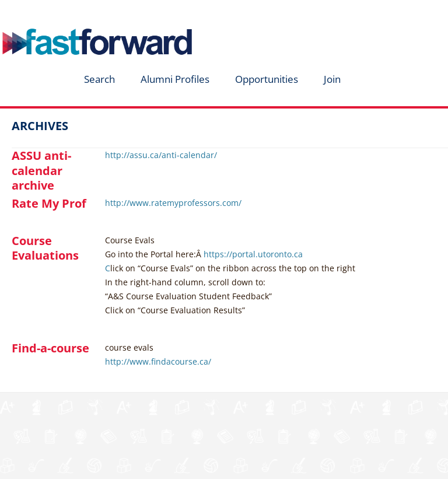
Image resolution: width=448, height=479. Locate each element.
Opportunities (267, 79)
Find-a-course (50, 348)
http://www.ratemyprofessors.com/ (173, 203)
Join (332, 79)
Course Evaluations (45, 248)
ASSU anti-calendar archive (41, 170)
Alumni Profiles (175, 79)
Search (99, 79)
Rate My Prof (49, 203)
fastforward (79, 13)
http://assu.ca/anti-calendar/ (161, 155)
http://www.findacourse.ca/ (158, 361)
